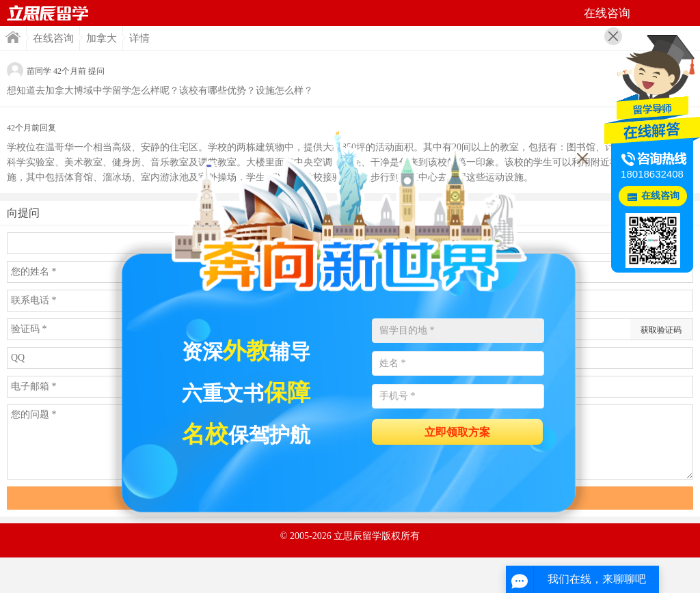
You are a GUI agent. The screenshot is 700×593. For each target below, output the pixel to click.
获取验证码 (661, 330)
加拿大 (102, 38)
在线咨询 (53, 38)
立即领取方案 (457, 432)
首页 (48, 13)
